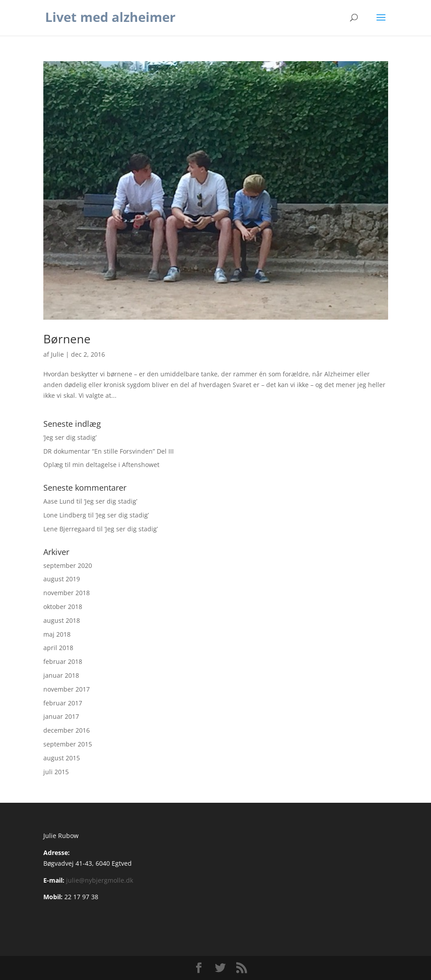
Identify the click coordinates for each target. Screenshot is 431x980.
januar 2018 (61, 675)
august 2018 (62, 620)
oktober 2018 (63, 607)
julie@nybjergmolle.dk (100, 880)
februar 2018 (63, 661)
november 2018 (67, 593)
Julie (57, 354)
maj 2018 (57, 634)
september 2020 (68, 565)
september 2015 (68, 744)
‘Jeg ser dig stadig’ (70, 437)
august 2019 (62, 579)
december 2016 (67, 730)
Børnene (67, 339)
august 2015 (62, 758)
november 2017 (67, 689)
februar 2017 (63, 703)
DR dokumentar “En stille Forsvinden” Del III (109, 451)
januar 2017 (61, 716)
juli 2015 (56, 772)
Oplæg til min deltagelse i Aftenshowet (101, 465)
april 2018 (58, 648)
